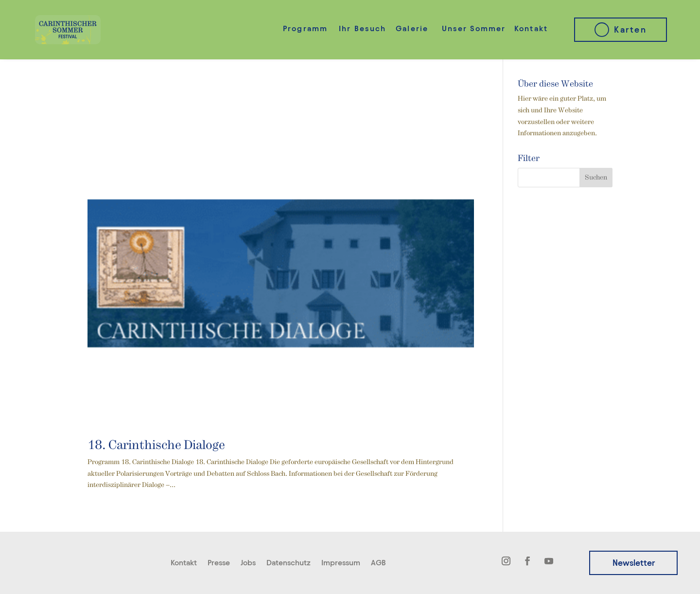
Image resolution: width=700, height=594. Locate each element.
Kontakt (531, 28)
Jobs (248, 563)
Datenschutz (289, 563)
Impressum (341, 563)
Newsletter (634, 563)
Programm (306, 28)
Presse (219, 563)
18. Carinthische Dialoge (156, 446)
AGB (378, 563)
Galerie (412, 28)
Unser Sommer (474, 28)
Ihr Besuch (362, 28)
